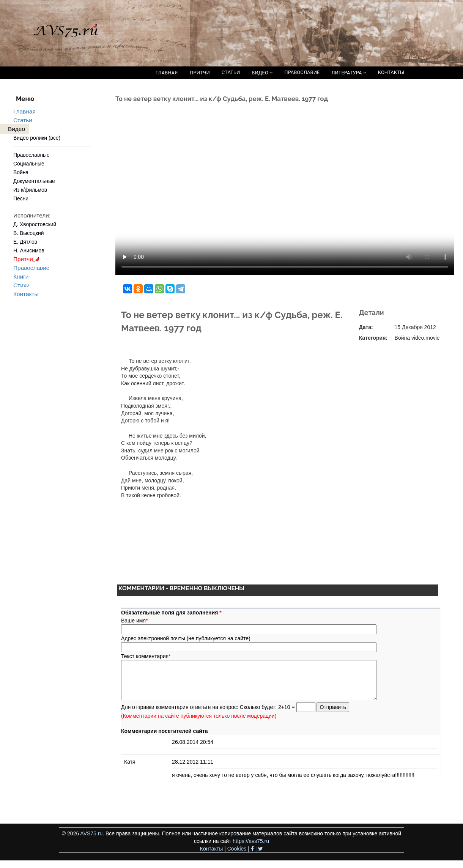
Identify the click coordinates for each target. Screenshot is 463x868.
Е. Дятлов (25, 242)
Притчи (28, 259)
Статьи (23, 120)
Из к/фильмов (30, 190)
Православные (31, 155)
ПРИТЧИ (200, 73)
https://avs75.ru (251, 841)
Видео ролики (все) (37, 138)
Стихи (21, 285)
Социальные (29, 164)
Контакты (26, 294)
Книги (21, 276)
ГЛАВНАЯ (167, 73)
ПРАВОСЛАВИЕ (302, 72)
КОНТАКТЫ (391, 72)
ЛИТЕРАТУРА (349, 73)
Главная (24, 111)
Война (21, 172)
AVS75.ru (91, 833)
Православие (31, 268)
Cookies (237, 849)
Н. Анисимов (29, 250)
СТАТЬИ (231, 72)
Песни (21, 198)
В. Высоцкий (28, 233)
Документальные (34, 181)
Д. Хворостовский (35, 224)
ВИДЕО (262, 73)
